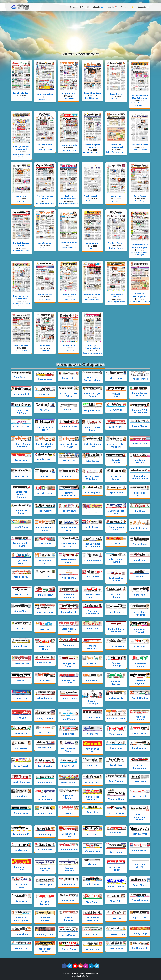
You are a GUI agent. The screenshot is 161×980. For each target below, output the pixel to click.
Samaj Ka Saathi (45, 719)
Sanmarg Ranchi (45, 934)
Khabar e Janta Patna (92, 596)
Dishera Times (140, 544)
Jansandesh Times (45, 950)
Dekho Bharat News (69, 835)
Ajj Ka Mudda (69, 935)
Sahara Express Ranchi (45, 429)
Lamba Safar (69, 476)
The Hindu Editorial (140, 866)
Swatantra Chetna (116, 596)
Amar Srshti (92, 766)
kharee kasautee (116, 934)
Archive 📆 (113, 7)
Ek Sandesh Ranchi (45, 562)
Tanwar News (45, 680)
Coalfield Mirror (45, 459)
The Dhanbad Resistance (92, 919)
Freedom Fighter (69, 294)
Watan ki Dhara (116, 799)
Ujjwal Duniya (140, 196)
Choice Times (21, 611)
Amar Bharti (116, 833)
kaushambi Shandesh (69, 596)
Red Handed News (45, 648)
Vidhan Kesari (116, 734)
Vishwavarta (69, 345)
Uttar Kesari (140, 782)
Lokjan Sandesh (45, 698)
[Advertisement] (80, 30)
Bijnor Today (92, 902)
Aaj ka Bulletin (140, 796)
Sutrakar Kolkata (92, 561)
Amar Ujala (92, 812)
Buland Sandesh (21, 394)
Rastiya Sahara (45, 612)
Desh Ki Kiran (116, 765)
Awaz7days (45, 544)
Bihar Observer (21, 377)
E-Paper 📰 (85, 7)
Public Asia (69, 734)
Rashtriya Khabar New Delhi (69, 446)
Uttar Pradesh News (69, 630)
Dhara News (116, 748)
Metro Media (21, 749)
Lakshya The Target (69, 665)
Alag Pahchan (69, 93)
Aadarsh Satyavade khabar (140, 817)
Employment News (45, 869)
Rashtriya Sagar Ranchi (92, 395)
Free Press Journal (140, 718)
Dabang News (45, 379)
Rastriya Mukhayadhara (69, 197)
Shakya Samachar (92, 647)
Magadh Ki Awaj (92, 411)
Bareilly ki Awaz (45, 663)
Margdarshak (140, 560)
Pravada (69, 813)
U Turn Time (92, 734)
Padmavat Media (69, 145)
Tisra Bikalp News (21, 93)
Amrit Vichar (69, 719)
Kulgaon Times (116, 427)
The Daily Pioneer (45, 145)
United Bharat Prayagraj (140, 614)
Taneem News (69, 511)
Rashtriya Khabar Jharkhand (116, 446)
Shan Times (21, 796)
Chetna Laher (92, 629)
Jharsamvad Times (69, 681)
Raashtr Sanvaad (69, 919)
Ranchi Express (45, 294)
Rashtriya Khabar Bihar (92, 445)
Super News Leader (69, 797)
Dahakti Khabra (140, 698)
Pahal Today (45, 835)
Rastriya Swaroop (116, 664)
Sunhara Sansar (69, 699)
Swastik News (69, 900)
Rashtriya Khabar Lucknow (45, 529)
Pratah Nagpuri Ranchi (92, 146)
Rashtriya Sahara (116, 719)
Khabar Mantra (140, 426)
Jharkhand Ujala (45, 94)
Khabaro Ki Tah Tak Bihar (21, 412)
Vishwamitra (116, 410)
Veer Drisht (45, 629)
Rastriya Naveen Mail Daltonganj (140, 97)
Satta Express (92, 461)
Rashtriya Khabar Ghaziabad (21, 445)
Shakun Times (69, 949)
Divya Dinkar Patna (21, 562)
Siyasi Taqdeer (140, 733)
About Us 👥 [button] (98, 7)
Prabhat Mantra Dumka (116, 561)
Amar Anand (21, 734)
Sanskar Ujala (45, 885)
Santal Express (21, 345)
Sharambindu (69, 884)
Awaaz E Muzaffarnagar (45, 798)
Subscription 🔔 (127, 7)
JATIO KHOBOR (69, 461)
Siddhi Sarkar (21, 594)
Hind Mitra (92, 663)
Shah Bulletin (21, 934)
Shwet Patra (45, 394)
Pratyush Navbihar (116, 395)
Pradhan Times (45, 748)
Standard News (140, 851)
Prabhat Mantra (140, 900)
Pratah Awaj (21, 460)
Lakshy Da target (21, 782)
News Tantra (140, 647)
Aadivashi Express (116, 683)
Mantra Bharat (69, 612)
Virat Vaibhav (45, 850)
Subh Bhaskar (92, 527)
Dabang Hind (69, 378)
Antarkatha (116, 543)
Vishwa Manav (45, 782)
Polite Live (92, 512)
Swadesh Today (69, 427)
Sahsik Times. (140, 885)
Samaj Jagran (21, 476)
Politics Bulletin (116, 646)
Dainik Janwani (140, 748)
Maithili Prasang (45, 493)
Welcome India (92, 851)
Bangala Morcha (116, 612)
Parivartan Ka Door (92, 750)
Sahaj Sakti (140, 595)
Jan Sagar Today (45, 813)
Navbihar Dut (69, 766)
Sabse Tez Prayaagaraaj (116, 146)
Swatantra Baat (92, 950)
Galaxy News (45, 732)
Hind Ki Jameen (92, 834)
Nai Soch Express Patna (45, 197)
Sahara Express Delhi (69, 529)
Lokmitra (140, 577)
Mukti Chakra (92, 577)
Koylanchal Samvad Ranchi (140, 477)
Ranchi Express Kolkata (140, 394)
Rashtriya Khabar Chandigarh (45, 445)
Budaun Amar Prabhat (140, 631)
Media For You (21, 577)
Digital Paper (78, 973)
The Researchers (140, 145)
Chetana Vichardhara (92, 612)
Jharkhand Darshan (116, 478)
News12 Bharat (21, 527)
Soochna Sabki (116, 813)
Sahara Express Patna (92, 429)
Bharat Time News (21, 886)
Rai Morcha (69, 645)
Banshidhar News (92, 93)
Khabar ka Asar (92, 717)
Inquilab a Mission (140, 461)
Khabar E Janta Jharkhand (116, 630)
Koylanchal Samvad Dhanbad (21, 495)
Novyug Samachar (45, 903)
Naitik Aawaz (92, 884)
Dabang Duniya (140, 933)
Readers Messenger (92, 702)
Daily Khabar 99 (21, 834)
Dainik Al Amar (140, 834)
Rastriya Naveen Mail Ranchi (21, 148)
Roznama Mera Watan (69, 750)
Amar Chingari (116, 781)
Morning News (92, 782)
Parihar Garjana (116, 887)
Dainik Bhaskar (45, 766)
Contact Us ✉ (143, 7)
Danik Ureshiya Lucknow (116, 579)
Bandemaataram (69, 849)
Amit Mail (21, 628)
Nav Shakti (21, 718)
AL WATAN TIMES (21, 427)
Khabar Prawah (21, 813)
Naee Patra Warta (140, 494)
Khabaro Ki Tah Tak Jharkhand (140, 411)
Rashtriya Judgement (140, 682)
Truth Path (21, 196)
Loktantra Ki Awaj (140, 444)
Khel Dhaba (140, 511)
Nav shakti (69, 410)
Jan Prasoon (21, 850)
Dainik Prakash (21, 766)
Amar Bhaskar (21, 646)
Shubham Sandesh (45, 919)
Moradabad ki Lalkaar (116, 869)
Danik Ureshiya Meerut (69, 561)
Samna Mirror (92, 680)
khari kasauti (116, 949)
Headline (116, 918)
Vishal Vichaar (116, 852)
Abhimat (92, 864)
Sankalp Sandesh (116, 461)
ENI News (21, 681)
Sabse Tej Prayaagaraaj (116, 152)
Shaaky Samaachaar (140, 767)
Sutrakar (45, 476)
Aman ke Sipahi (69, 783)
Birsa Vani (45, 410)
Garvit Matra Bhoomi (140, 665)
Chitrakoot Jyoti (21, 664)
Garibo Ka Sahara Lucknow (92, 379)
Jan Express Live (116, 698)
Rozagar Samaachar (69, 869)
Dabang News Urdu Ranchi (92, 478)
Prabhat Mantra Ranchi (21, 545)
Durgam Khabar (140, 917)
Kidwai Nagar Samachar (92, 798)
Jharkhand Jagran (21, 512)
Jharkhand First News (116, 512)
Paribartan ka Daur (21, 868)
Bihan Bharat (116, 94)
